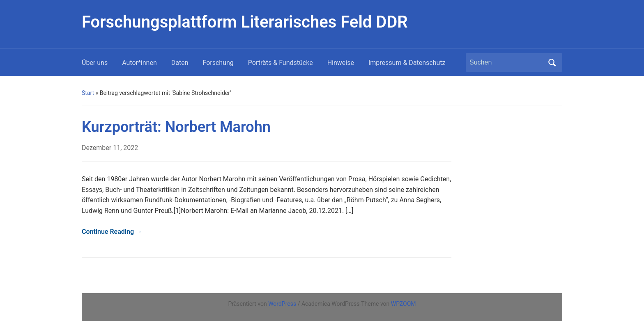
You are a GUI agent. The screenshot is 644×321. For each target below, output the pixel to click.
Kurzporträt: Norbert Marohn (176, 127)
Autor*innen (139, 63)
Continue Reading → (112, 232)
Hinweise (341, 63)
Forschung (218, 63)
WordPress (282, 304)
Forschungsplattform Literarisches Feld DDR (245, 22)
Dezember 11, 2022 (110, 148)
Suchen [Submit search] (552, 62)
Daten (180, 63)
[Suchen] (506, 62)
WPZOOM (404, 304)
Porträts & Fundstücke (281, 63)
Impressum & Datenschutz (407, 63)
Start (88, 93)
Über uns (95, 63)
